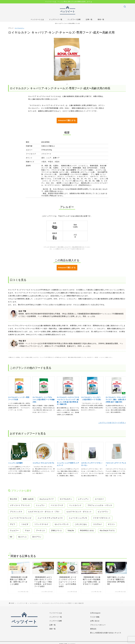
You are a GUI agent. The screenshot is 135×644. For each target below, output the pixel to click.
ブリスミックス (16, 511)
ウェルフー (14, 530)
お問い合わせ (95, 620)
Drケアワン (37, 536)
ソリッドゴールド (41, 523)
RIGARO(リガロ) (87, 530)
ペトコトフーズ (57, 504)
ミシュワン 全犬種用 (15, 462)
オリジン (111, 523)
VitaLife (71, 530)
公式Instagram (95, 612)
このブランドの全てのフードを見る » (112, 422)
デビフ (13, 523)
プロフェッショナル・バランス (100, 504)
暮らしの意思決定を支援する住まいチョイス (106, 632)
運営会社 (93, 628)
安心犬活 (13, 498)
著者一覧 (101, 19)
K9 (11, 536)
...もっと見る (91, 316)
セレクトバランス (62, 523)
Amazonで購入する (67, 120)
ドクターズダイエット (102, 517)
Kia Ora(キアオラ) (107, 530)
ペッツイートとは (37, 19)
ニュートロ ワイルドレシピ (21, 517)
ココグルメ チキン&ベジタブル (43, 462)
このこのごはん (81, 523)
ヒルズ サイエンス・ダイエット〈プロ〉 (44, 511)
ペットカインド (75, 504)
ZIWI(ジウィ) (56, 530)
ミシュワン (40, 504)
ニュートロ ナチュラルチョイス (50, 517)
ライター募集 (95, 616)
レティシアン (83, 498)
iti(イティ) (22, 536)
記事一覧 (89, 19)
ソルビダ (25, 523)
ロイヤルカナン (20, 28)
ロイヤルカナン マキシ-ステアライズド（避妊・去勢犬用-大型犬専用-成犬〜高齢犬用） (117, 399)
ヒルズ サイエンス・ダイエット (79, 511)
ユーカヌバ (99, 498)
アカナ (27, 530)
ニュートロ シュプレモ (78, 517)
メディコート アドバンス (20, 504)
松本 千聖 (22, 310)
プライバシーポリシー (98, 624)
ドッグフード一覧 (56, 19)
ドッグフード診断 (74, 19)
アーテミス (41, 530)
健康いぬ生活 (28, 498)
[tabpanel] (67, 59)
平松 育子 (22, 340)
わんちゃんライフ (47, 498)
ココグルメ (97, 523)
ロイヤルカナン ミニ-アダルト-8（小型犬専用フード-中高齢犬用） (44, 399)
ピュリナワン (103, 511)
